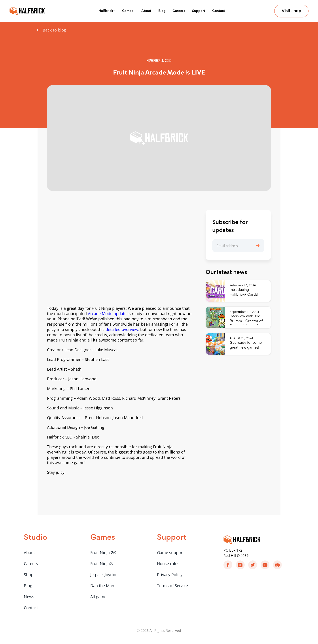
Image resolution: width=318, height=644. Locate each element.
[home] (27, 11)
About (146, 11)
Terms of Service (172, 586)
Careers (179, 11)
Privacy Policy (170, 575)
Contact (219, 11)
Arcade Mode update (107, 314)
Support (199, 11)
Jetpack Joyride (104, 575)
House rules (168, 564)
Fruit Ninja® (102, 564)
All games (99, 597)
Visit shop (291, 11)
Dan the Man (102, 586)
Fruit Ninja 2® (103, 553)
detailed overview (122, 329)
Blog (162, 11)
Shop (29, 575)
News (29, 597)
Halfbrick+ (107, 11)
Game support (170, 553)
